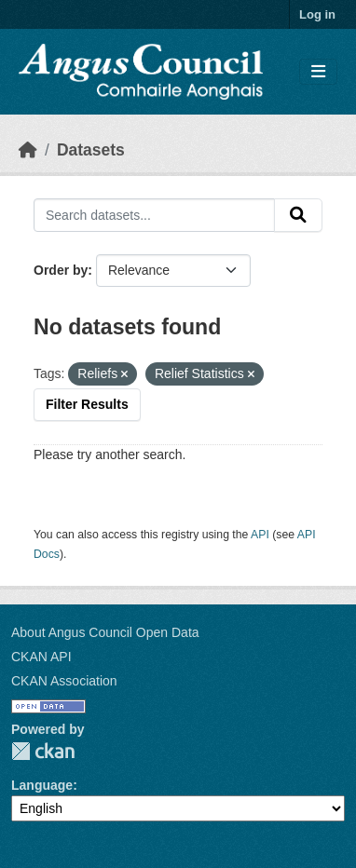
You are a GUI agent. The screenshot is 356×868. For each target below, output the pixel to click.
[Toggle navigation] (318, 72)
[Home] (28, 150)
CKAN (43, 751)
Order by (61, 270)
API (260, 535)
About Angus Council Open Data (105, 632)
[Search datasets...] (154, 215)
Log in (317, 14)
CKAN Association (64, 681)
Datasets (91, 150)
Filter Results (87, 404)
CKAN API (41, 657)
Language (42, 785)
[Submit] (298, 215)
